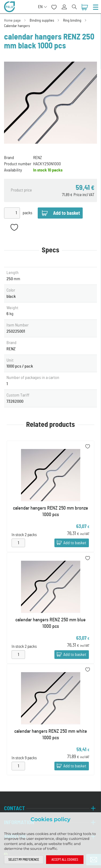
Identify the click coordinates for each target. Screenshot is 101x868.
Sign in (66, 4)
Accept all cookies (65, 860)
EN (40, 7)
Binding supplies (42, 21)
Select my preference (24, 860)
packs (27, 213)
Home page (12, 21)
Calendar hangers (17, 26)
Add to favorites (14, 227)
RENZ (38, 158)
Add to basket (75, 543)
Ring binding (72, 21)
